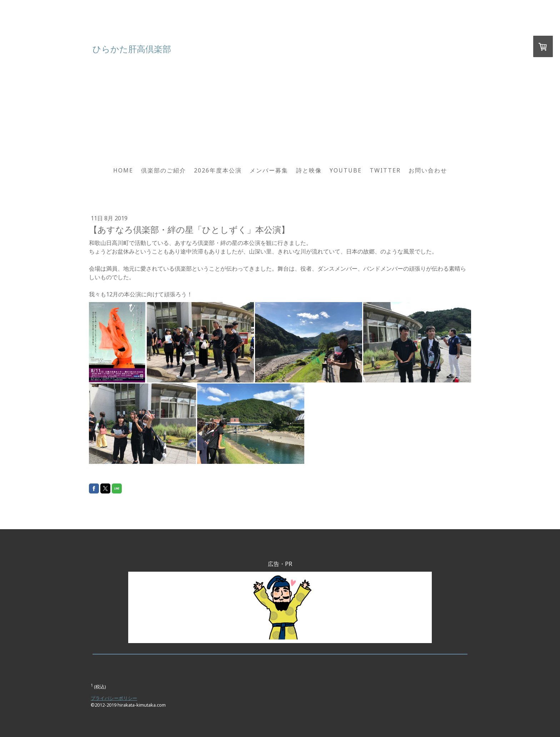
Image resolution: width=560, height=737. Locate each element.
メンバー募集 (269, 170)
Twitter (385, 170)
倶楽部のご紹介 (164, 170)
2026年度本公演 (218, 170)
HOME (123, 170)
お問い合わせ (428, 170)
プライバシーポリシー (114, 698)
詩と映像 (309, 170)
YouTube (346, 170)
